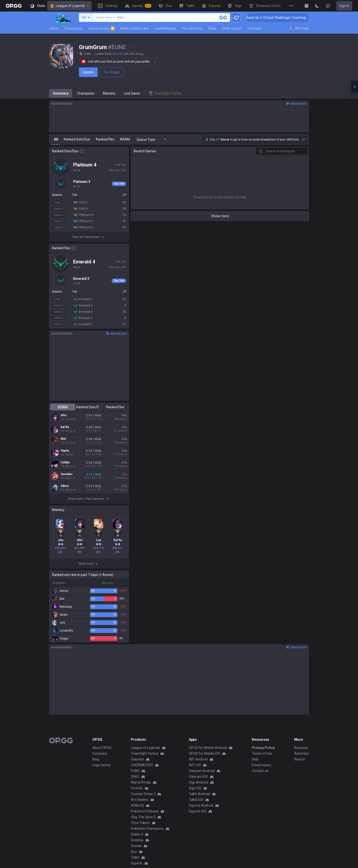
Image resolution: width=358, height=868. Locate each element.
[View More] (291, 6)
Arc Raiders (140, 800)
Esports (137, 863)
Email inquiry (262, 765)
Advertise (302, 753)
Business (301, 748)
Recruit (300, 759)
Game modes (101, 28)
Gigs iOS (195, 788)
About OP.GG (102, 748)
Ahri (64, 415)
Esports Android (201, 805)
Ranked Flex (115, 407)
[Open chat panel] (354, 87)
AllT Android (198, 759)
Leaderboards (165, 28)
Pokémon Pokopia (145, 811)
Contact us (260, 771)
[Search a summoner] (223, 18)
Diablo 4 (137, 834)
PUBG (135, 771)
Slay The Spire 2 (143, 817)
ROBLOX (137, 805)
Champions (74, 28)
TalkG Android (199, 794)
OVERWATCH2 (142, 765)
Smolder (67, 474)
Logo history (102, 765)
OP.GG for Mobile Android (208, 748)
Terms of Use (262, 753)
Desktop (137, 840)
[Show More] (307, 6)
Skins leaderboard (134, 28)
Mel (63, 439)
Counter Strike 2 (143, 794)
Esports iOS (198, 811)
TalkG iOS (196, 800)
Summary (61, 93)
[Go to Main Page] (14, 6)
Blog (96, 759)
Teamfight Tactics (145, 753)
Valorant (137, 759)
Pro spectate (192, 28)
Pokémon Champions (147, 829)
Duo (134, 852)
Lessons (255, 28)
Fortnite (137, 788)
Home (54, 28)
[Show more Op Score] (304, 140)
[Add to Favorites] (131, 47)
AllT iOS (195, 765)
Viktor (65, 486)
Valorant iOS (198, 777)
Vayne (65, 451)
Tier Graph (112, 72)
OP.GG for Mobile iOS (205, 753)
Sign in (344, 6)
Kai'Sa (65, 427)
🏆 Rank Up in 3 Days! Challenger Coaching (283, 18)
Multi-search (232, 28)
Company (100, 753)
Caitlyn (65, 462)
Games (136, 846)
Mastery (109, 93)
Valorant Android (202, 771)
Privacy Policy (263, 748)
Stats (212, 28)
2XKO (135, 777)
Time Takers (140, 823)
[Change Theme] (317, 6)
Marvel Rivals (141, 782)
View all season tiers (89, 237)
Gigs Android (198, 782)
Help (255, 759)
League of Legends (69, 6)
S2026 (63, 407)
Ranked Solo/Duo (89, 407)
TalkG (135, 857)
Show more (220, 216)
